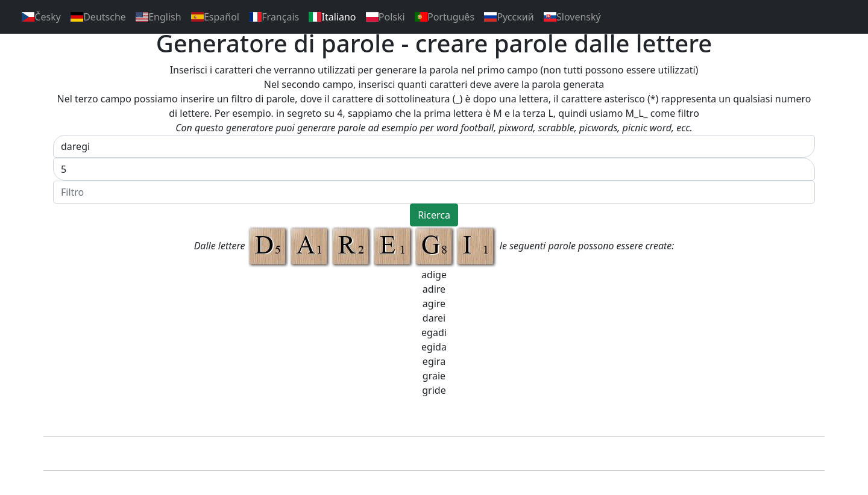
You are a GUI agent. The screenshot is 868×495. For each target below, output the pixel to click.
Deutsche (98, 17)
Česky (41, 17)
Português (445, 17)
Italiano (332, 17)
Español (215, 17)
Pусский (509, 17)
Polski (385, 17)
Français (274, 17)
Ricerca (434, 215)
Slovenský (572, 17)
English (159, 17)
